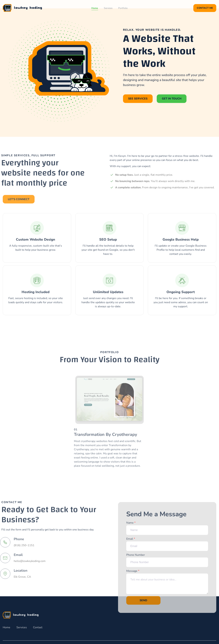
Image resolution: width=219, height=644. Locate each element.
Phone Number (167, 562)
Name (167, 530)
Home (95, 8)
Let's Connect (19, 201)
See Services (138, 99)
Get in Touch (172, 99)
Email (167, 546)
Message (167, 584)
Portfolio (123, 8)
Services (108, 8)
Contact (38, 627)
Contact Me (205, 8)
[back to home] (22, 8)
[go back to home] (21, 615)
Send (143, 603)
